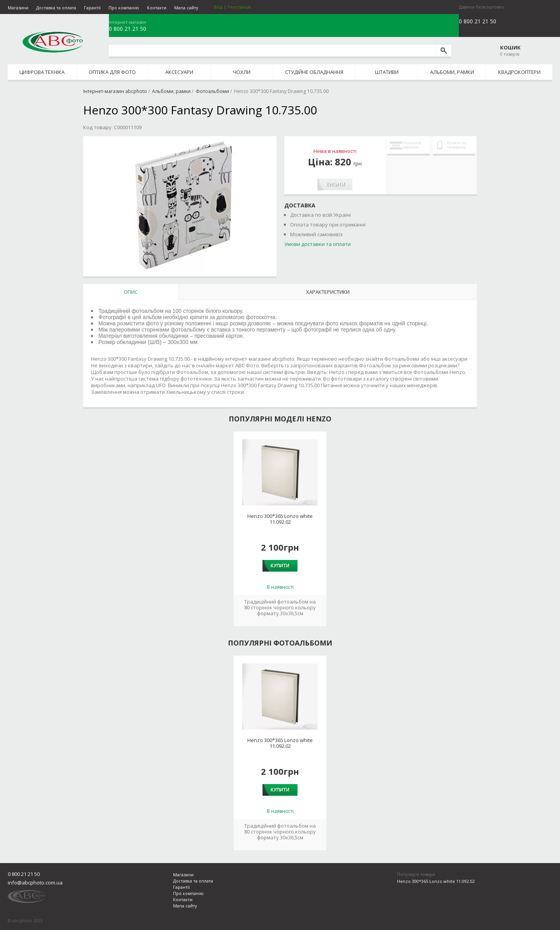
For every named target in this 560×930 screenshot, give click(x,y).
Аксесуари (179, 72)
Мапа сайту (186, 8)
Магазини (18, 8)
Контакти (157, 8)
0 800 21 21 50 (128, 29)
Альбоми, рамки (452, 72)
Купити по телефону (452, 145)
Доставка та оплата (56, 8)
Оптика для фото (112, 72)
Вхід (218, 7)
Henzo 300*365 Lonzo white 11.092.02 (280, 519)
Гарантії (92, 8)
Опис (131, 292)
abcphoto (53, 42)
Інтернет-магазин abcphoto (115, 91)
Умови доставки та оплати (318, 244)
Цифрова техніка (42, 72)
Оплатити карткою (406, 145)
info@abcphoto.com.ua (35, 883)
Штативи (387, 72)
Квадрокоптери (519, 72)
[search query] (272, 51)
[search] (444, 51)
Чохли (242, 72)
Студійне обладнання (314, 72)
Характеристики (328, 292)
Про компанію (124, 8)
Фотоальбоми (212, 91)
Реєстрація (239, 7)
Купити (335, 184)
